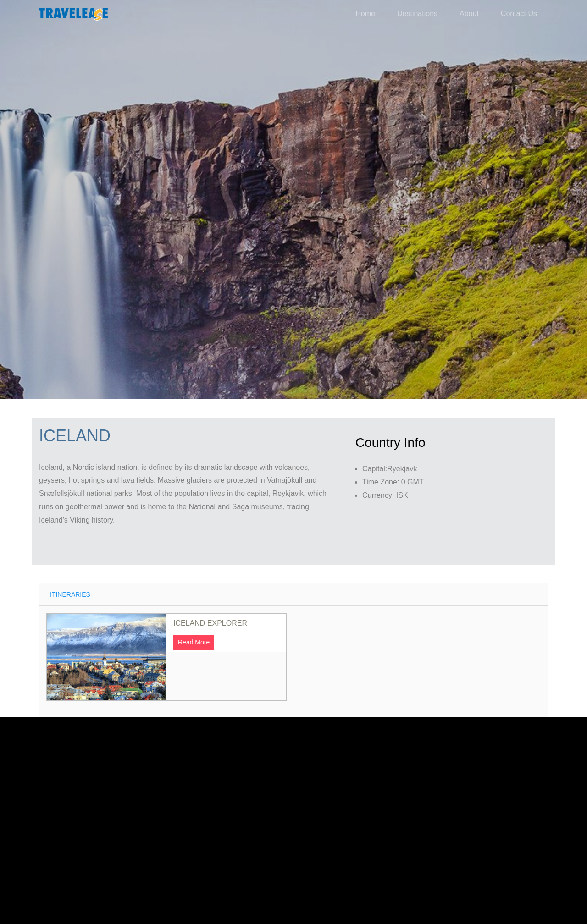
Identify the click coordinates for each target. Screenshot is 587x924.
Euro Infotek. (377, 867)
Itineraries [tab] (70, 531)
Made (271, 881)
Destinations (417, 14)
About (469, 14)
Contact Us (519, 14)
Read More (194, 579)
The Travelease (214, 867)
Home (365, 14)
